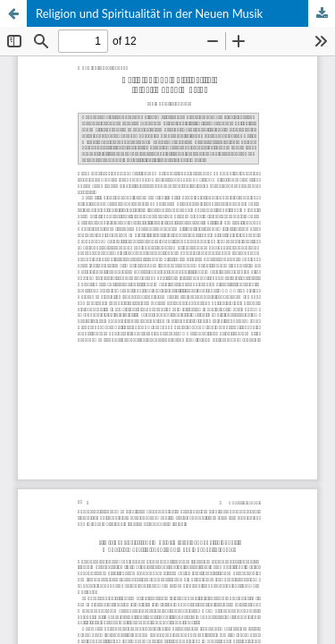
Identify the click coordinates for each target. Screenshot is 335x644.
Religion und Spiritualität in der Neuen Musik (149, 13)
